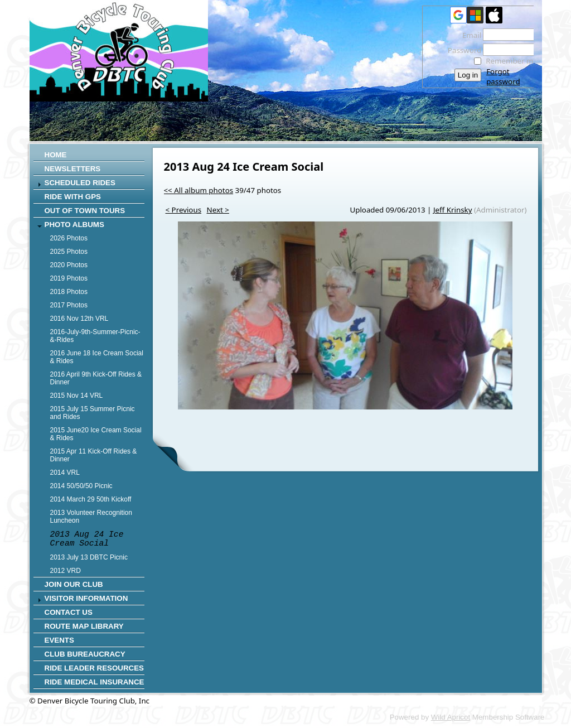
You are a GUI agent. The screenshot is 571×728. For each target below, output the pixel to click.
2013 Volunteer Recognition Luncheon (91, 517)
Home (56, 155)
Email (469, 35)
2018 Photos (69, 292)
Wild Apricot (451, 717)
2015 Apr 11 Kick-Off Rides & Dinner (94, 455)
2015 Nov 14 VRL (77, 396)
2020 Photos (69, 265)
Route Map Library (84, 626)
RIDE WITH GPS (73, 197)
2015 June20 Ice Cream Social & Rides (96, 434)
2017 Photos (69, 305)
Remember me (512, 61)
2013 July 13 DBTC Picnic (89, 557)
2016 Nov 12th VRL (79, 319)
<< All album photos (199, 190)
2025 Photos (69, 252)
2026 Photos (69, 238)
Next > (218, 210)
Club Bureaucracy (85, 654)
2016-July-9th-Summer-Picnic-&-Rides (95, 336)
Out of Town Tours (85, 211)
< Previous (184, 210)
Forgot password (503, 76)
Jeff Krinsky (453, 210)
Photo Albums (74, 225)
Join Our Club (74, 584)
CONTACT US (69, 612)
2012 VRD (66, 571)
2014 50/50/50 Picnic (81, 486)
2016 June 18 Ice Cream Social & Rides (97, 357)
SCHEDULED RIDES (80, 183)
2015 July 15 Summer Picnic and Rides (93, 413)
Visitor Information (86, 598)
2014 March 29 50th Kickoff (91, 499)
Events (59, 640)
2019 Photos (69, 278)
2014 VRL (65, 473)
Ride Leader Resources (94, 668)
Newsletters (73, 169)
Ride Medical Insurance (95, 682)
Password (461, 50)
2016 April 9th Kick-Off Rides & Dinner (96, 378)
